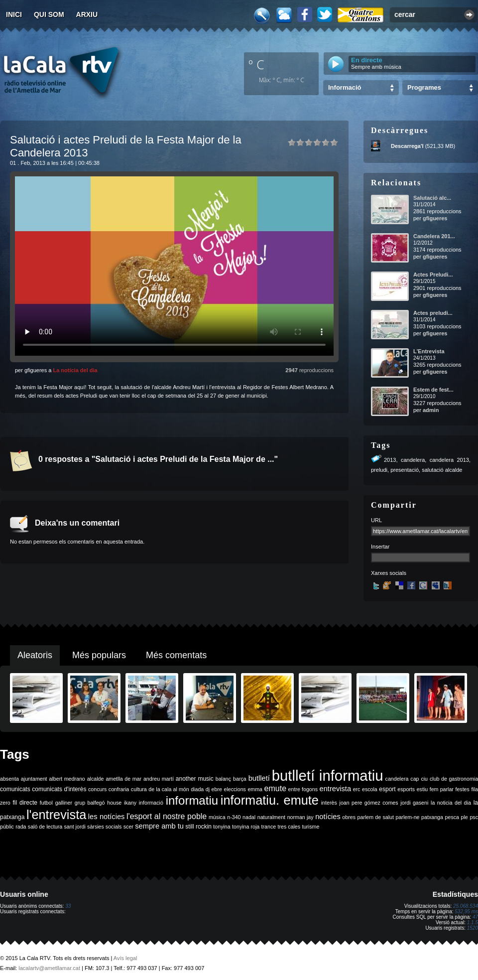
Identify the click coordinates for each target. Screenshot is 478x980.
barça (240, 779)
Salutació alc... (432, 198)
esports (406, 789)
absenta (9, 779)
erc (357, 789)
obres (349, 817)
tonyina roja (246, 827)
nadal (249, 817)
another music (195, 779)
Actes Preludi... (433, 275)
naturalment (271, 817)
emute (275, 788)
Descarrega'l (407, 146)
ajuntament (34, 779)
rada (21, 827)
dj (208, 789)
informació (151, 803)
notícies (328, 817)
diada (197, 789)
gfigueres (435, 218)
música (217, 817)
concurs (97, 789)
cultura (139, 789)
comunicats (15, 789)
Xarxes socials (389, 573)
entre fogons (303, 789)
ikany (130, 803)
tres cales (289, 827)
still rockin (198, 827)
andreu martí (159, 779)
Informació (345, 87)
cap (415, 779)
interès (329, 803)
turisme (310, 827)
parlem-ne (408, 817)
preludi (379, 470)
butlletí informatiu (328, 775)
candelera (413, 460)
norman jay (300, 817)
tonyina (222, 827)
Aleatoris (35, 655)
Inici (14, 14)
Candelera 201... (434, 236)
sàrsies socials (104, 827)
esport (387, 789)
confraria (119, 789)
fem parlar (442, 789)
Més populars (99, 655)
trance (269, 827)
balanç (223, 779)
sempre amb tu (159, 826)
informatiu (192, 800)
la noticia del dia (451, 803)
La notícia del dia (75, 370)
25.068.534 (466, 906)
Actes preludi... (433, 313)
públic (7, 827)
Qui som (49, 14)
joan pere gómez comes (369, 803)
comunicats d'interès (59, 789)
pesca (452, 817)
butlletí (259, 778)
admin (431, 410)
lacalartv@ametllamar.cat (49, 968)
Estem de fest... (433, 390)
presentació (405, 470)
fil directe (25, 803)
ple (465, 817)
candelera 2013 (449, 460)
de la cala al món (169, 789)
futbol (46, 803)
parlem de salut (376, 817)
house (114, 803)
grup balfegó (90, 803)
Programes (424, 87)
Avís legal (125, 958)
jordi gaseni (414, 803)
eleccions (235, 789)
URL (376, 520)
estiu (422, 789)
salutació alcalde (442, 470)
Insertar (380, 547)
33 (68, 906)
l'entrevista (56, 815)
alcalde (96, 779)
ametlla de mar (123, 779)
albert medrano (67, 779)
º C (256, 64)
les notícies (107, 817)
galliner (64, 803)
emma (255, 789)
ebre (217, 789)
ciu (424, 779)
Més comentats (176, 655)
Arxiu (87, 14)
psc (474, 817)
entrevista (336, 789)
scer (128, 827)
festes (462, 789)
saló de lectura (45, 827)
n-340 (234, 817)
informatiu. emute (270, 800)
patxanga (432, 817)
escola (370, 789)
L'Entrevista (429, 351)
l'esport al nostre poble (167, 816)
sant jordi (75, 827)
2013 (390, 460)
